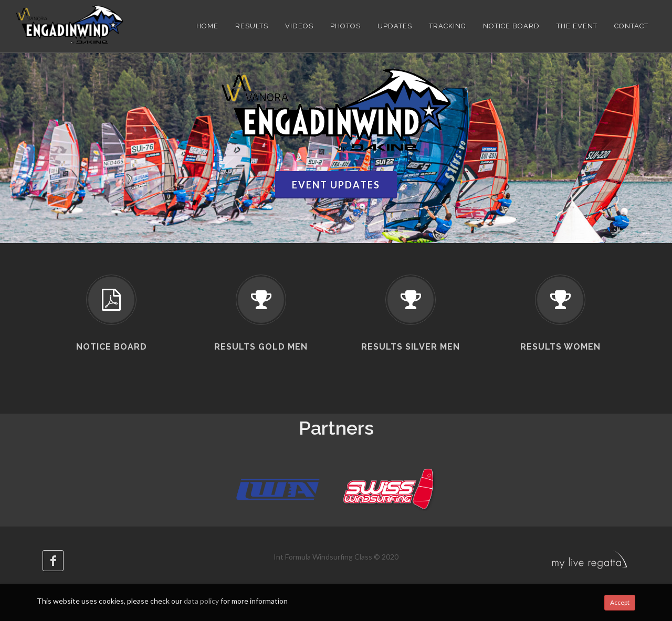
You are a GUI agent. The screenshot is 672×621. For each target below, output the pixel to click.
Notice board (112, 347)
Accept (620, 602)
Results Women (560, 347)
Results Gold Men (261, 347)
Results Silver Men (411, 347)
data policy (201, 601)
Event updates (336, 185)
